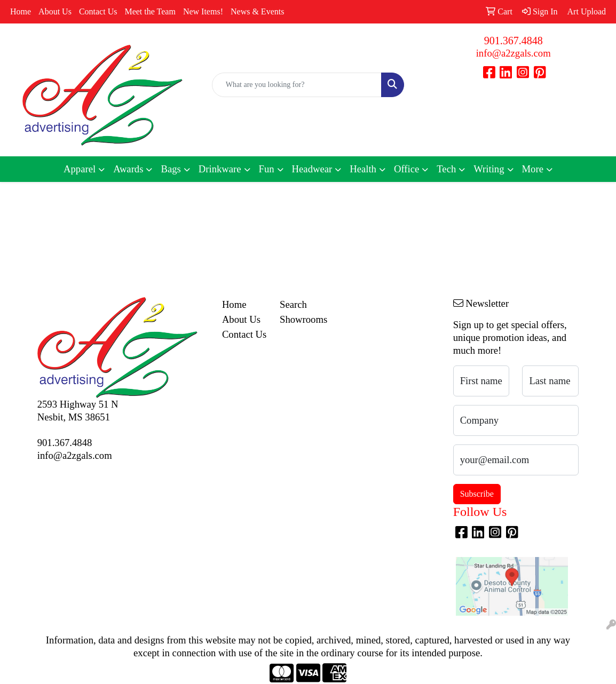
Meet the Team (150, 11)
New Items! (203, 11)
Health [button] (363, 169)
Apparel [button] (80, 169)
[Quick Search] (297, 85)
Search (293, 304)
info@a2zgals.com (514, 53)
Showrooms (302, 319)
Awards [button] (128, 169)
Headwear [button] (312, 169)
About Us (55, 11)
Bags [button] (171, 169)
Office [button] (406, 169)
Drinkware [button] (220, 169)
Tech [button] (446, 169)
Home (21, 11)
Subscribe (477, 494)
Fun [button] (267, 169)
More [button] (533, 169)
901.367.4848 (514, 41)
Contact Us (98, 11)
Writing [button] (489, 169)
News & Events (257, 11)
